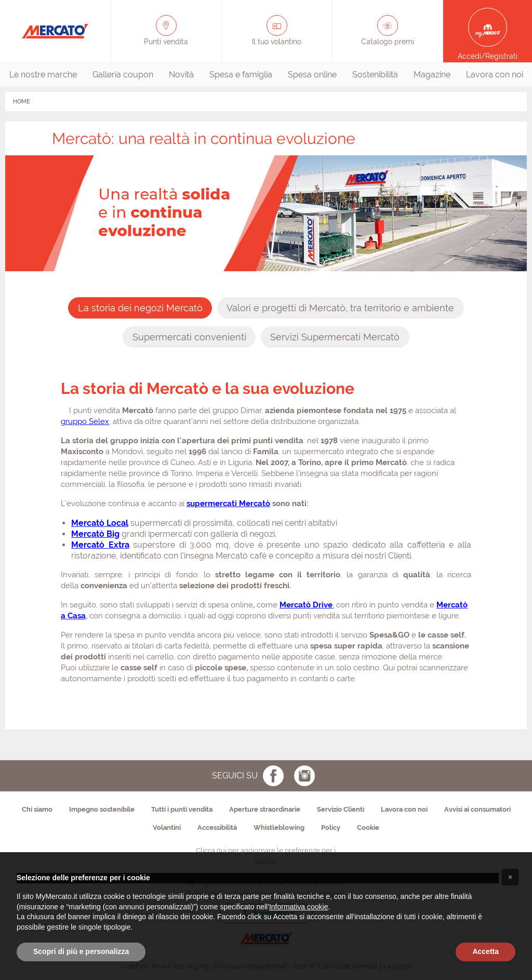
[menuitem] (43, 75)
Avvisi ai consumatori (477, 809)
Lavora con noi (495, 75)
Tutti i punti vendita (182, 809)
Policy (331, 827)
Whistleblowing (279, 827)
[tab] (140, 308)
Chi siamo (37, 809)
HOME (22, 102)
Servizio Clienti (341, 809)
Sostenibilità (375, 75)
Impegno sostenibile (102, 809)
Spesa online (312, 75)
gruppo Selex (85, 421)
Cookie (368, 827)
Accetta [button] (486, 951)
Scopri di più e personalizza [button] (81, 951)
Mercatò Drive (306, 605)
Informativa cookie (299, 907)
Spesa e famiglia (241, 75)
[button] (510, 877)
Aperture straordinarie (265, 809)
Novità (181, 75)
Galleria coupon (123, 75)
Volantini (167, 827)
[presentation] (140, 308)
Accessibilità (217, 827)
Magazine (432, 75)
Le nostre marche (43, 75)
